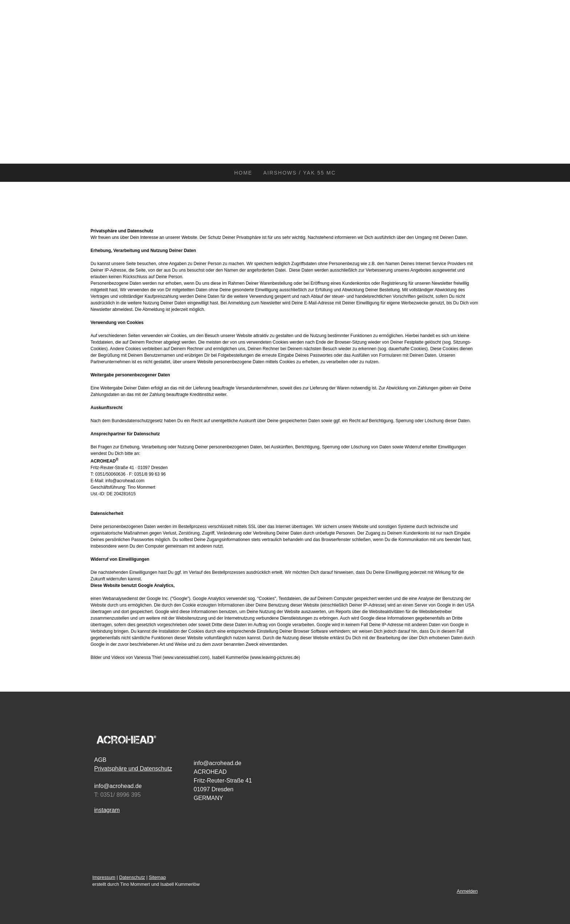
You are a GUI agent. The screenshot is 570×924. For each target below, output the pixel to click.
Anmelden (467, 891)
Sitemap (157, 877)
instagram (107, 810)
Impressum (104, 877)
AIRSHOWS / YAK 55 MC (300, 173)
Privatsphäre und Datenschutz (133, 769)
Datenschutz (132, 877)
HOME (243, 173)
